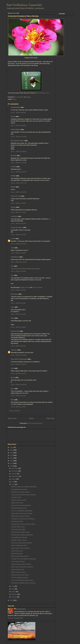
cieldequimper (16, 107)
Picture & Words (37, 287)
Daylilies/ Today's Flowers (19, 540)
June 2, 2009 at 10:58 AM (19, 364)
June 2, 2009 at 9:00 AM (18, 346)
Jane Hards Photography (19, 359)
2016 (12, 447)
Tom (12, 266)
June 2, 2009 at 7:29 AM (18, 327)
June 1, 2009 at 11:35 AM (19, 163)
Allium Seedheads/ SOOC (19, 545)
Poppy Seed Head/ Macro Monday (22, 513)
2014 (12, 453)
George (13, 207)
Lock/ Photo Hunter (17, 551)
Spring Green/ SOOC (18, 570)
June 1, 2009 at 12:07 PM (19, 183)
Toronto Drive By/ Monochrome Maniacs (23, 495)
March (14, 592)
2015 (12, 450)
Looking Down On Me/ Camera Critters (23, 524)
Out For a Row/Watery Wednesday (22, 511)
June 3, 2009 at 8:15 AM (18, 396)
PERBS (13, 176)
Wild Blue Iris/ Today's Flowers (21, 492)
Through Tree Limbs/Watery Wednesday (24, 559)
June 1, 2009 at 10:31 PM (19, 262)
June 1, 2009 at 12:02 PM (19, 172)
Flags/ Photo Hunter (17, 503)
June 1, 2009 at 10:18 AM (19, 137)
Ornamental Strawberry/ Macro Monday (23, 583)
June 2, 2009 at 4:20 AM (18, 303)
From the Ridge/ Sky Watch (20, 578)
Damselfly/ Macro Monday (19, 489)
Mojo (13, 400)
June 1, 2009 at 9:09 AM (18, 112)
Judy (13, 248)
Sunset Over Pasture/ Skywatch (21, 505)
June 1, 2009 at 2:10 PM (18, 223)
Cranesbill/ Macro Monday (19, 537)
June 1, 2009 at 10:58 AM (19, 152)
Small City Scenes (17, 227)
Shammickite (15, 331)
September (15, 476)
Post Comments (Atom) (35, 423)
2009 (12, 466)
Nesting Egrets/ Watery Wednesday (22, 535)
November (15, 471)
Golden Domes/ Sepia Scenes (20, 532)
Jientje (13, 116)
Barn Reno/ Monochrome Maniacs (22, 543)
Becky (13, 377)
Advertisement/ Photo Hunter (20, 575)
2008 (12, 600)
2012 (12, 458)
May (13, 586)
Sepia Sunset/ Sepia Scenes (20, 556)
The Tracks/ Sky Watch (18, 529)
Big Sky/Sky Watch (17, 554)
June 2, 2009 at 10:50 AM (19, 355)
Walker (13, 187)
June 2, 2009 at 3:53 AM (18, 271)
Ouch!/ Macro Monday (18, 562)
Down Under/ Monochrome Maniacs (22, 567)
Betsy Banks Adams (18, 141)
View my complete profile (15, 618)
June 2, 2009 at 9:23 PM (18, 373)
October (14, 474)
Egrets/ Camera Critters (18, 572)
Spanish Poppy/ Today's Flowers (21, 564)
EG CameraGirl (21, 609)
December (15, 468)
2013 (12, 455)
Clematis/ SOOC (16, 497)
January (14, 597)
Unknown (14, 350)
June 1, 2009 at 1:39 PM (18, 212)
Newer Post (12, 418)
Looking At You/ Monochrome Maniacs (23, 519)
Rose (13, 389)
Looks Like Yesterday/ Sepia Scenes (22, 580)
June (13, 484)
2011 (12, 461)
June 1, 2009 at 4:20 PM (18, 253)
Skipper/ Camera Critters (19, 500)
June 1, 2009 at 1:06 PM (18, 203)
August (14, 479)
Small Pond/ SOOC (17, 521)
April (13, 589)
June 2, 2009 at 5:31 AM (18, 314)
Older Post (50, 418)
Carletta (13, 167)
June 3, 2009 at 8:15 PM (18, 407)
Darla (13, 318)
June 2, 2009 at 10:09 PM (19, 385)
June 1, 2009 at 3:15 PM (18, 235)
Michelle (14, 156)
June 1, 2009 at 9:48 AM (18, 125)
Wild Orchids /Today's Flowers (20, 516)
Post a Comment (15, 411)
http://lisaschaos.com (42, 93)
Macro (15, 99)
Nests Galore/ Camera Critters (20, 548)
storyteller (14, 216)
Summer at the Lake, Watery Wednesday (24, 487)
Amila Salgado (16, 129)
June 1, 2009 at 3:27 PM (18, 244)
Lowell (13, 239)
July (13, 482)
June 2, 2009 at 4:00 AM (18, 290)
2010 (12, 463)
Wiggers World (25, 287)
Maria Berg (14, 294)
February (14, 594)
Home (31, 418)
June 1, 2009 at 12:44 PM (19, 192)
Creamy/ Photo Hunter (18, 527)
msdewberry (15, 257)
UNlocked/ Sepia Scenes (19, 508)
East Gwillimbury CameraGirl (24, 5)
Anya (13, 307)
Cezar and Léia (16, 196)
